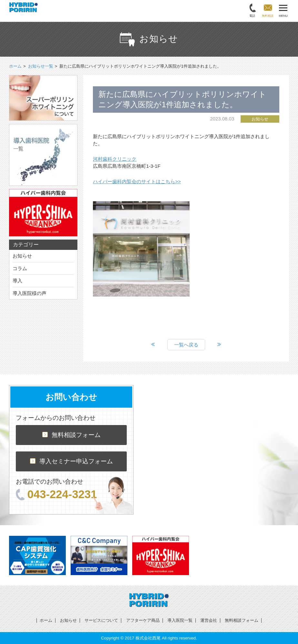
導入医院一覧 (180, 620)
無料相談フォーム (71, 435)
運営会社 (209, 620)
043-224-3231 (56, 494)
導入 (17, 281)
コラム (20, 268)
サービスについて (101, 620)
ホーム (46, 620)
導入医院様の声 (30, 293)
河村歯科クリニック (115, 159)
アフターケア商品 (143, 620)
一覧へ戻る (186, 345)
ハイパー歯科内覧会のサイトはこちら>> (137, 181)
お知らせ (22, 256)
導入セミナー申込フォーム (71, 461)
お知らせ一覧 (41, 66)
